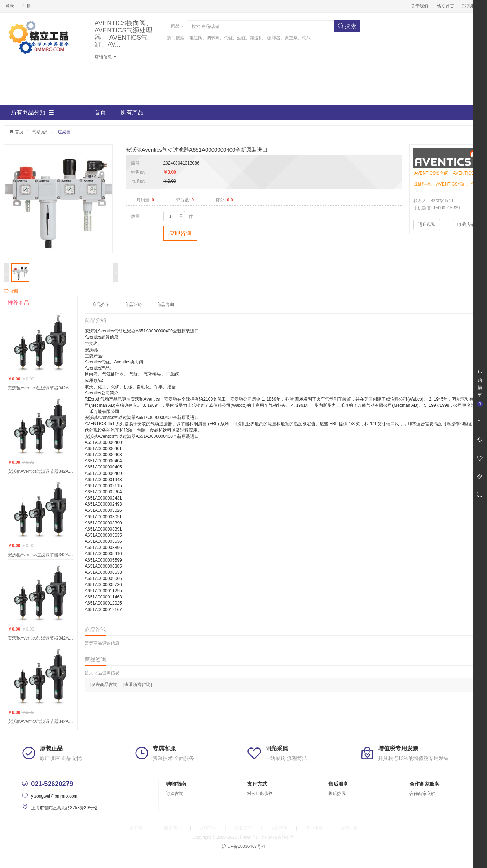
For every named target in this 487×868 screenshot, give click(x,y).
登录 (10, 6)
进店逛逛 (427, 224)
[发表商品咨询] (104, 685)
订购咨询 (175, 794)
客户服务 (314, 828)
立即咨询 (180, 233)
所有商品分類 (32, 113)
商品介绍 (101, 305)
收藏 (11, 291)
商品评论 (133, 305)
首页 (100, 112)
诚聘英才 (208, 828)
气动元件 (41, 132)
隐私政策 (243, 828)
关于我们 (420, 6)
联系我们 (471, 6)
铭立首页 (446, 6)
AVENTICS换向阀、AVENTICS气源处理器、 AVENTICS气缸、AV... (124, 34)
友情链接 (349, 828)
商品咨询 (165, 305)
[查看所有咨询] (138, 685)
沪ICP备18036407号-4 (243, 846)
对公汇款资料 (260, 794)
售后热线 (337, 794)
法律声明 (279, 828)
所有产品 (132, 112)
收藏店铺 (466, 224)
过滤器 (64, 132)
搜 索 (347, 26)
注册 (27, 6)
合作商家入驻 (422, 794)
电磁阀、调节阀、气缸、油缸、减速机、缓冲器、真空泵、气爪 (250, 38)
